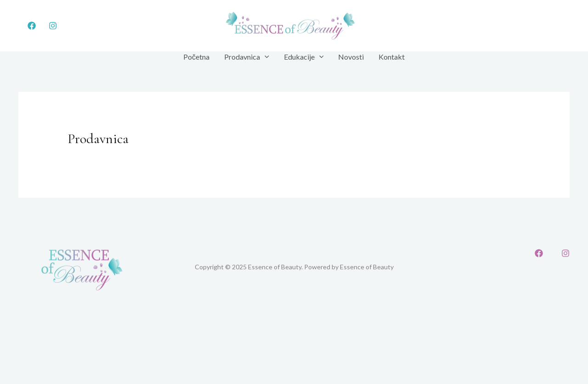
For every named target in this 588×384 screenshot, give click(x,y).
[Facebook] (32, 26)
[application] (265, 57)
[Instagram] (53, 26)
